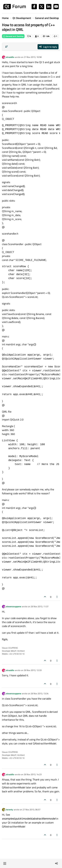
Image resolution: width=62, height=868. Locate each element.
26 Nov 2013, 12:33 (33, 670)
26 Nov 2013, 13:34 (40, 693)
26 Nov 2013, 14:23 (33, 774)
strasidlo (10, 57)
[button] (5, 863)
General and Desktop (13, 36)
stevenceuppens (14, 606)
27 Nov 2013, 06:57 (31, 809)
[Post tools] (57, 597)
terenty (10, 809)
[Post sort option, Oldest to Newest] (6, 47)
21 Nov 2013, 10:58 (33, 57)
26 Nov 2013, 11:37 (40, 606)
